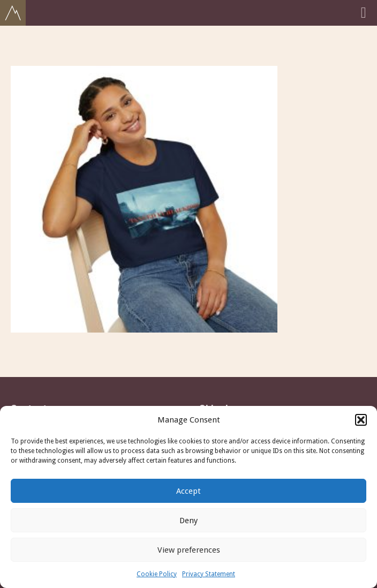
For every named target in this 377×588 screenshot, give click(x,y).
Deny (188, 521)
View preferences (189, 550)
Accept (188, 491)
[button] (361, 420)
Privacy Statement (209, 574)
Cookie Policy (157, 574)
